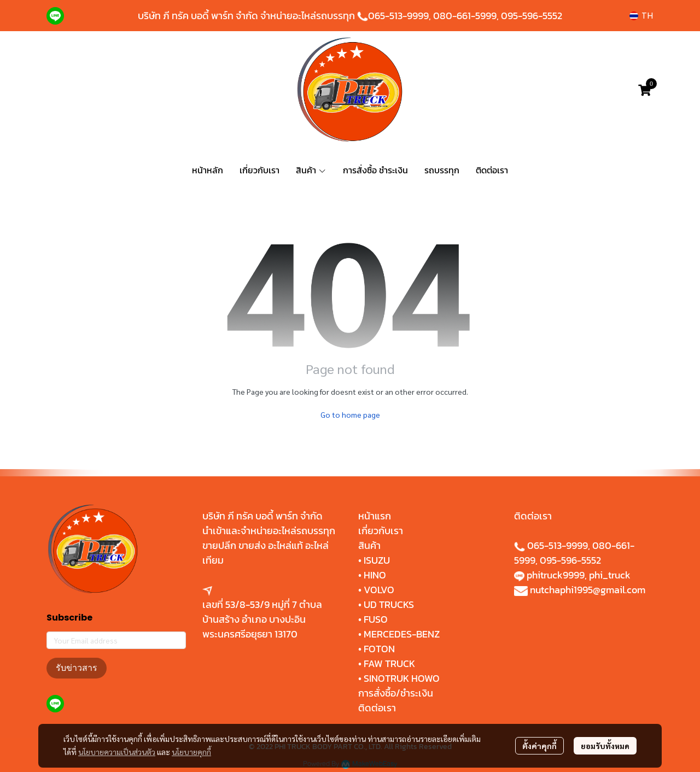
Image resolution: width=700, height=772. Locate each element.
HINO (375, 575)
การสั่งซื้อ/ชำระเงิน (396, 693)
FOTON (378, 649)
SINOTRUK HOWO (402, 678)
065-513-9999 (398, 16)
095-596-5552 (532, 16)
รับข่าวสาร (77, 668)
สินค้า (369, 545)
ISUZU (377, 560)
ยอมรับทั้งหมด (605, 746)
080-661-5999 (465, 16)
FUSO (376, 619)
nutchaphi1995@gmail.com (588, 590)
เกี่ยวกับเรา (381, 531)
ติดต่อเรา (377, 708)
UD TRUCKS (389, 604)
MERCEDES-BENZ (402, 634)
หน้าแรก (375, 516)
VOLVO (379, 590)
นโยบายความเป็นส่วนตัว (117, 752)
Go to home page (350, 414)
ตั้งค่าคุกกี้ (539, 746)
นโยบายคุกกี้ (191, 752)
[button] (641, 16)
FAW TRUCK (389, 663)
